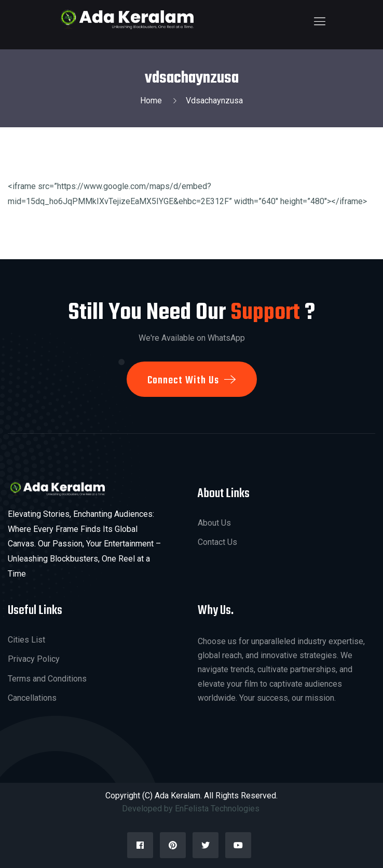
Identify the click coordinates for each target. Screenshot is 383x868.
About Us (214, 523)
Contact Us (217, 542)
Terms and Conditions (47, 679)
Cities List (26, 640)
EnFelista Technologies (218, 809)
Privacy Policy (34, 659)
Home (153, 101)
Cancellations (32, 698)
